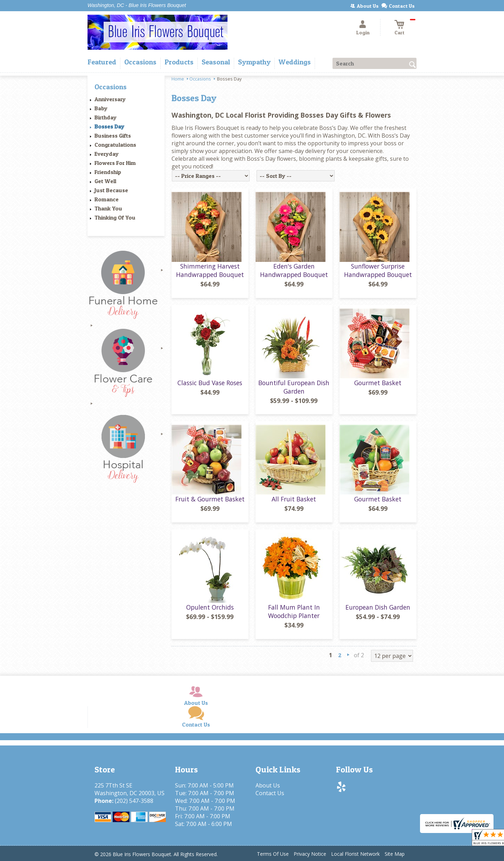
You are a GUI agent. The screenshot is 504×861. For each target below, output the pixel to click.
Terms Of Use (273, 854)
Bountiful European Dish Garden (294, 387)
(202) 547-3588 (134, 801)
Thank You (108, 208)
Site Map (395, 854)
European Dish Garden (378, 607)
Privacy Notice (310, 854)
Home (178, 79)
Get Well (105, 181)
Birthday (106, 117)
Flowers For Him (115, 163)
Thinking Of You (115, 217)
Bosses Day (109, 126)
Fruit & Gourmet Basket (210, 499)
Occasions (200, 79)
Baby (101, 108)
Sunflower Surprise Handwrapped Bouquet (378, 270)
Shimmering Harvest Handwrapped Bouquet (210, 270)
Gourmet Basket (378, 383)
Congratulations (115, 145)
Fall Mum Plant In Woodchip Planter (294, 611)
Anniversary (110, 99)
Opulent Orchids (210, 607)
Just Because (111, 190)
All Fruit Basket (294, 499)
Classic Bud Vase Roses (210, 383)
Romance (107, 199)
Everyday (107, 154)
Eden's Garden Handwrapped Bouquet (294, 270)
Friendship (108, 172)
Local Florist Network (355, 854)
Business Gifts (113, 136)
